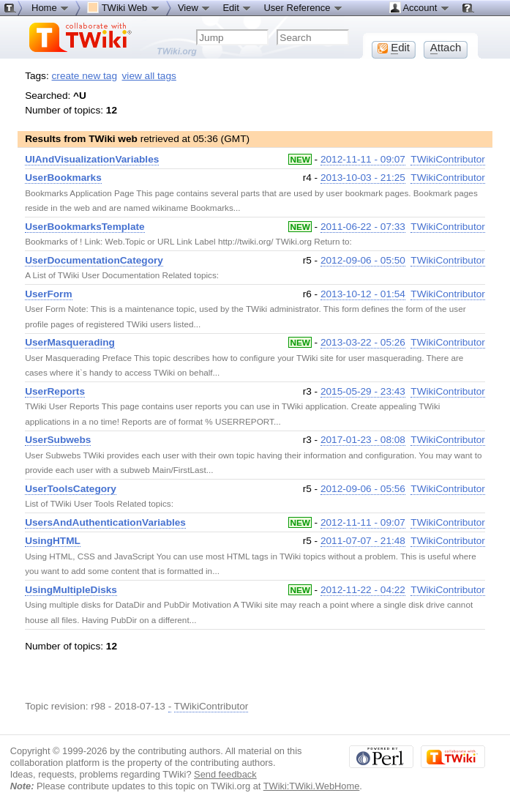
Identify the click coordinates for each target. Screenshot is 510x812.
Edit (237, 7)
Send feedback (225, 774)
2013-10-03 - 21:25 (363, 178)
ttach (446, 48)
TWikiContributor (448, 159)
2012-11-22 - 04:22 (363, 590)
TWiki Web (124, 7)
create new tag (85, 76)
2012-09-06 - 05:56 (363, 489)
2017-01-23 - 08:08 (363, 440)
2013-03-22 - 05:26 (363, 342)
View (195, 7)
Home (50, 7)
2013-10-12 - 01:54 (363, 294)
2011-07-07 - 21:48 (363, 541)
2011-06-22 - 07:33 (363, 227)
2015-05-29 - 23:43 (363, 391)
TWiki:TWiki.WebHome (312, 786)
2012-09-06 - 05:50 (363, 260)
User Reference (303, 7)
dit (394, 48)
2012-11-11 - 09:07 (363, 159)
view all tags (149, 76)
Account (420, 7)
